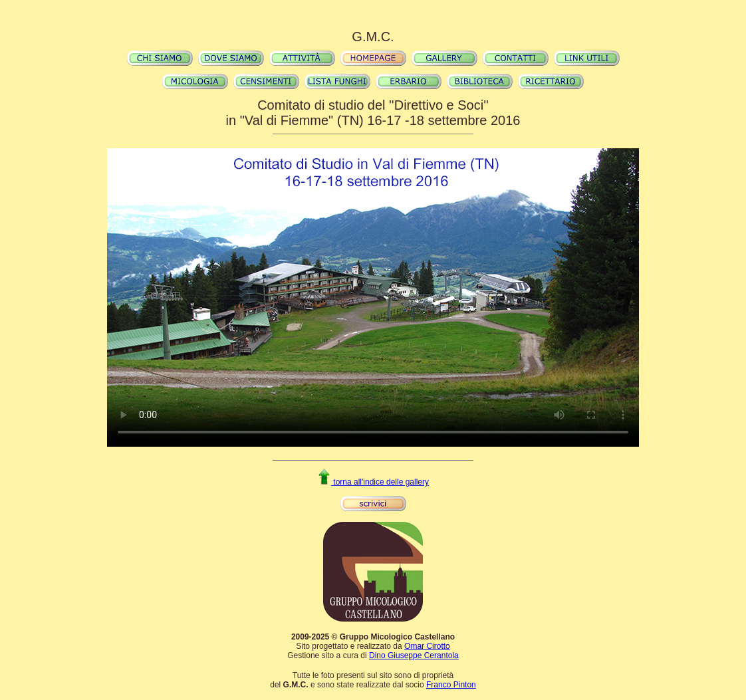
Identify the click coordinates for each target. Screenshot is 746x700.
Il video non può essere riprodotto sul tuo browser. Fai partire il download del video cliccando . (373, 297)
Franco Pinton (451, 685)
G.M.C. (373, 37)
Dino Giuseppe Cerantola (414, 655)
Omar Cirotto (427, 646)
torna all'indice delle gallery (373, 482)
